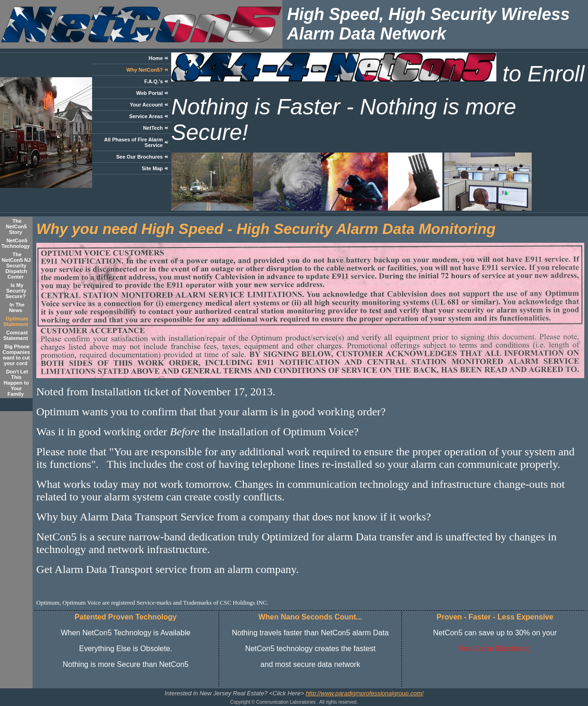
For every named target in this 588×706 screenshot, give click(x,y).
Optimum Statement (16, 321)
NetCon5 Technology (16, 243)
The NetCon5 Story (16, 226)
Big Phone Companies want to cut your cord (16, 355)
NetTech (153, 128)
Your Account (146, 105)
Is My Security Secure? (16, 291)
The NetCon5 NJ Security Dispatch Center (16, 266)
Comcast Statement (16, 335)
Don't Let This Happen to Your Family (16, 383)
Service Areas (146, 116)
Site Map (152, 168)
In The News (17, 307)
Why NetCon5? (145, 70)
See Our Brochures (140, 157)
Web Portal (150, 93)
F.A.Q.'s (154, 81)
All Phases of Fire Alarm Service (134, 142)
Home (156, 58)
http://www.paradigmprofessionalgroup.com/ (364, 693)
